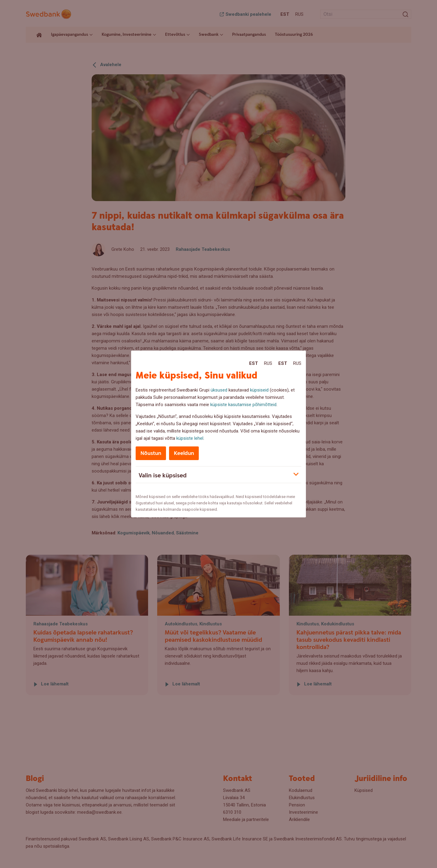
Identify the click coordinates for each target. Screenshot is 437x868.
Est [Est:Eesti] (254, 363)
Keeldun (184, 453)
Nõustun (151, 453)
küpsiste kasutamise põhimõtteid (243, 405)
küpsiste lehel (190, 438)
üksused (219, 390)
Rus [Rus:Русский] (268, 363)
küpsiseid (259, 390)
